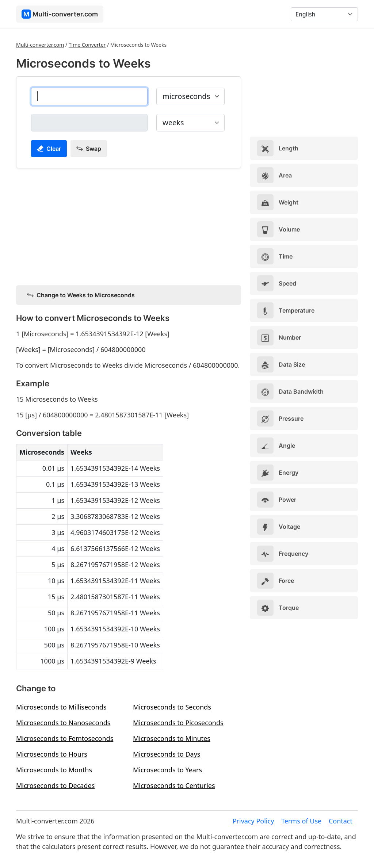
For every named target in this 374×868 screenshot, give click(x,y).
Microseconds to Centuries (174, 785)
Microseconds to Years (167, 770)
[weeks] (89, 123)
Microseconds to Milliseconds (61, 707)
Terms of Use (301, 821)
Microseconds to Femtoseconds (65, 738)
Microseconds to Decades (55, 785)
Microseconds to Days (167, 754)
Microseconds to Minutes (172, 738)
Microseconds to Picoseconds (178, 723)
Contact (341, 821)
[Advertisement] (129, 225)
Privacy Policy (253, 821)
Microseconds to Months (54, 770)
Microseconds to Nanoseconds (63, 723)
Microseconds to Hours (52, 754)
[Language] (324, 14)
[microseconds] (89, 96)
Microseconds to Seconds (172, 707)
